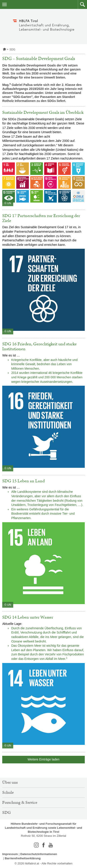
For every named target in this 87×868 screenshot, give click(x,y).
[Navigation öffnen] (4, 4)
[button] (82, 4)
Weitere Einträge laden (43, 759)
